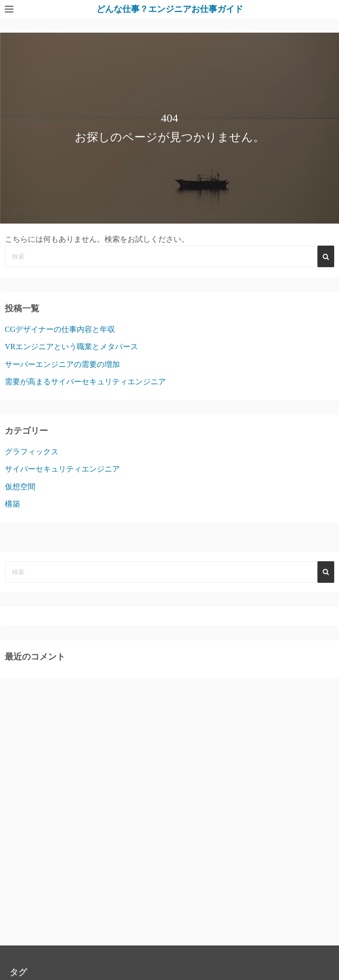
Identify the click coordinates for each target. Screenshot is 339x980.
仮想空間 (20, 487)
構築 (12, 504)
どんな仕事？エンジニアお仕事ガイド (170, 9)
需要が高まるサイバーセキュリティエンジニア (85, 382)
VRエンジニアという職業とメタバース (71, 347)
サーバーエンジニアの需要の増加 (62, 364)
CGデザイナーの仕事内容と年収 (60, 329)
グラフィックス (32, 452)
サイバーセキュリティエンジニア (62, 469)
